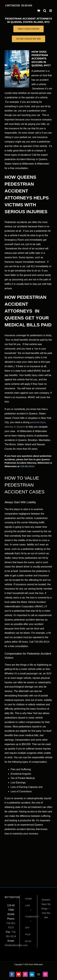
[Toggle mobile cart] (39, 11)
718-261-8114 (27, 466)
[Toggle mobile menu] (51, 11)
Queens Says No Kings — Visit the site (46, 909)
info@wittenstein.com (16, 945)
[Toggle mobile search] (45, 11)
